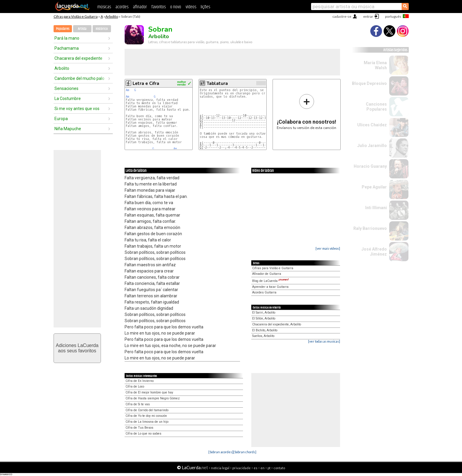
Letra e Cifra (146, 83)
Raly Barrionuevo (370, 228)
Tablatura (217, 83)
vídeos (191, 7)
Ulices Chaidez (372, 125)
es (256, 468)
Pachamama (67, 48)
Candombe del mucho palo (79, 78)
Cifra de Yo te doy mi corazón (146, 416)
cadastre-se (342, 16)
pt (269, 468)
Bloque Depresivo (369, 83)
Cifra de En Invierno (140, 381)
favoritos (158, 7)
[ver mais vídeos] (328, 248)
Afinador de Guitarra (267, 274)
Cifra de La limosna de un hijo (147, 422)
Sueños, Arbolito (263, 336)
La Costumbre (68, 99)
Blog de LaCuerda (271, 281)
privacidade (242, 468)
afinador (140, 7)
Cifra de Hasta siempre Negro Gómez (153, 398)
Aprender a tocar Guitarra (270, 287)
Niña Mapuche (68, 129)
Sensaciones (66, 88)
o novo (176, 7)
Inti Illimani (376, 208)
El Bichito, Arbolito (265, 330)
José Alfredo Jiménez (374, 252)
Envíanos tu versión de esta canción (306, 112)
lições (205, 7)
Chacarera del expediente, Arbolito (277, 324)
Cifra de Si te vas (138, 404)
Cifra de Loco (135, 387)
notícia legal (220, 468)
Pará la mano (67, 38)
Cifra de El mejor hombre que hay (149, 392)
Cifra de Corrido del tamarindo (147, 410)
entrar (368, 16)
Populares (63, 29)
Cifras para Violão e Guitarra (76, 16)
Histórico (102, 29)
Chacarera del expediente (78, 58)
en (263, 468)
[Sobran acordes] (221, 452)
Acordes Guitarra (264, 292)
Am (127, 90)
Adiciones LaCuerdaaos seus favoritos (77, 348)
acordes (122, 7)
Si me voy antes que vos (77, 109)
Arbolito (112, 16)
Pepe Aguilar (374, 187)
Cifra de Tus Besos (139, 428)
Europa (61, 119)
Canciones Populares (376, 107)
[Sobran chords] (245, 452)
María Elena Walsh (375, 65)
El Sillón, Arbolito (264, 318)
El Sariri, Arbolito (264, 313)
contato (279, 468)
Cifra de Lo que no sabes (143, 434)
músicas (104, 7)
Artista (82, 29)
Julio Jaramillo (372, 146)
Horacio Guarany (370, 166)
